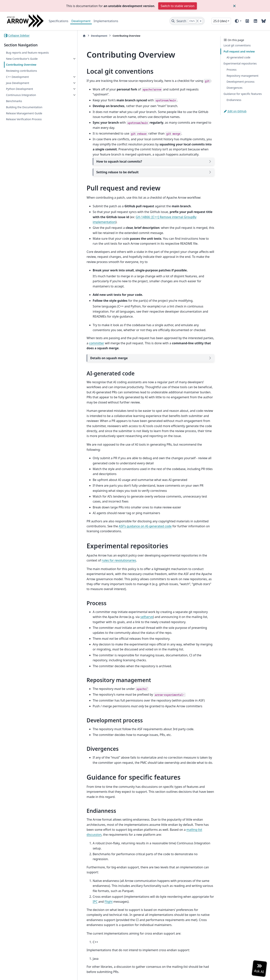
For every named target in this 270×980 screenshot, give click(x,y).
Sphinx (30, 974)
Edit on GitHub (235, 111)
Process (232, 70)
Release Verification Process (24, 119)
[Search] (187, 21)
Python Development (19, 89)
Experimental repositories (240, 63)
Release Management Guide (24, 113)
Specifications (59, 21)
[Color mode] (238, 21)
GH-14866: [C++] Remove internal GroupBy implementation (161, 212)
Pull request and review (239, 51)
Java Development (18, 83)
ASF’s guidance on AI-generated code (136, 506)
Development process (240, 82)
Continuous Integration (21, 95)
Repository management (242, 76)
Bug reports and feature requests (27, 53)
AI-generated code (238, 57)
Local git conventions (237, 45)
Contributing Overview (21, 65)
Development (81, 21)
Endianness (234, 100)
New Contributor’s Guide (22, 59)
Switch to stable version (178, 6)
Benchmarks (14, 101)
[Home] (75, 36)
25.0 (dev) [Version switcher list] (220, 21)
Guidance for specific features (243, 94)
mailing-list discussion (163, 804)
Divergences (234, 88)
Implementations (106, 21)
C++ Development (17, 77)
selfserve (122, 592)
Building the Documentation (24, 107)
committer (85, 328)
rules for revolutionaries (94, 540)
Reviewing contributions (21, 71)
